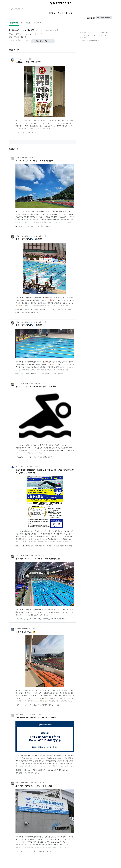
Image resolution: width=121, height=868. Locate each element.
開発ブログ (103, 35)
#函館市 (34, 770)
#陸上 (35, 705)
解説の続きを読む (43, 41)
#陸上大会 (27, 770)
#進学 (40, 851)
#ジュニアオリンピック (29, 133)
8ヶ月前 (29, 59)
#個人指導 (69, 546)
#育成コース (29, 310)
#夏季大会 (46, 619)
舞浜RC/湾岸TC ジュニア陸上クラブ (26, 715)
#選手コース (20, 310)
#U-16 (18, 226)
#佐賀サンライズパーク (23, 705)
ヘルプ (96, 35)
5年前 (39, 715)
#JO (48, 310)
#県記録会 (19, 773)
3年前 (31, 158)
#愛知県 (47, 226)
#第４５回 (63, 619)
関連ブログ (37, 23)
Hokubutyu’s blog (20, 59)
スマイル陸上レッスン (22, 158)
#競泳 (37, 310)
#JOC (17, 133)
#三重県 (41, 226)
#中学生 (51, 457)
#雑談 (57, 705)
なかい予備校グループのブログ (25, 467)
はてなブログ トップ (16, 9)
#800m (50, 770)
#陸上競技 (19, 770)
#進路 (70, 310)
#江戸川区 (57, 770)
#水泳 (40, 457)
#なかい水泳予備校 (27, 546)
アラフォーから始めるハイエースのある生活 (28, 236)
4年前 (44, 556)
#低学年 (60, 374)
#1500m (65, 770)
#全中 (17, 312)
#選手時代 (38, 546)
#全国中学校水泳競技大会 (29, 312)
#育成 (23, 374)
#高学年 (43, 310)
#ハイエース (47, 851)
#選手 (28, 374)
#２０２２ (54, 619)
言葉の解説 (14, 23)
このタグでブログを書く (104, 18)
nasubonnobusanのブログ (23, 629)
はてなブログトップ (86, 37)
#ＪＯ (35, 457)
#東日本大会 (43, 770)
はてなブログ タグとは (86, 35)
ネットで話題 (26, 23)
